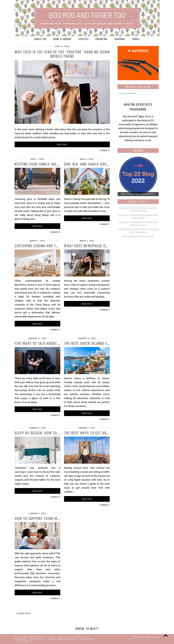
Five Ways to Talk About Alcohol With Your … (55, 343)
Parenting (101, 39)
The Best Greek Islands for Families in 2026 (103, 343)
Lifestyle (83, 39)
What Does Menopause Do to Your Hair (98, 246)
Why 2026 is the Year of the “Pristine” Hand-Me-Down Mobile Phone (62, 54)
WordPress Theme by (146, 637)
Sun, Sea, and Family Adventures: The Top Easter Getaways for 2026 (138, 224)
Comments (105, 150)
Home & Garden (62, 39)
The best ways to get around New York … (100, 433)
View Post (62, 144)
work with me (87, 639)
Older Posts (24, 613)
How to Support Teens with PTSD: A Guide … (53, 518)
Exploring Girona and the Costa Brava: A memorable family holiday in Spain (138, 231)
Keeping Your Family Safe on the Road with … (54, 164)
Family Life (40, 39)
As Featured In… (25, 641)
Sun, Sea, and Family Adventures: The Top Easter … (108, 164)
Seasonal (120, 39)
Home (52, 637)
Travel (136, 39)
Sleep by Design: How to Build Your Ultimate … (56, 433)
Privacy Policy (37, 639)
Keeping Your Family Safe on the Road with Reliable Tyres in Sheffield (138, 217)
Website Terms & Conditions (62, 639)
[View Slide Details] (138, 176)
